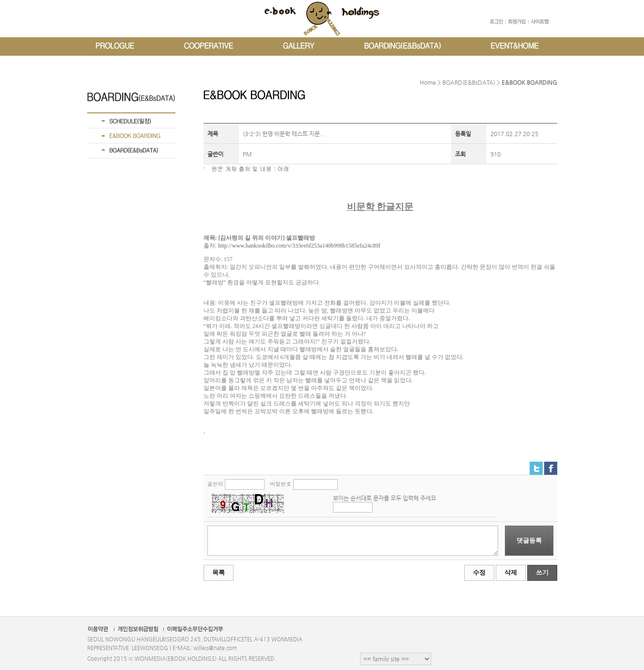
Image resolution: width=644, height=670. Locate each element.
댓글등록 (529, 540)
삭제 (511, 572)
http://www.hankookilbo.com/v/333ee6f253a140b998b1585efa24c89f (299, 246)
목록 (219, 572)
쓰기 (542, 572)
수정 (479, 572)
